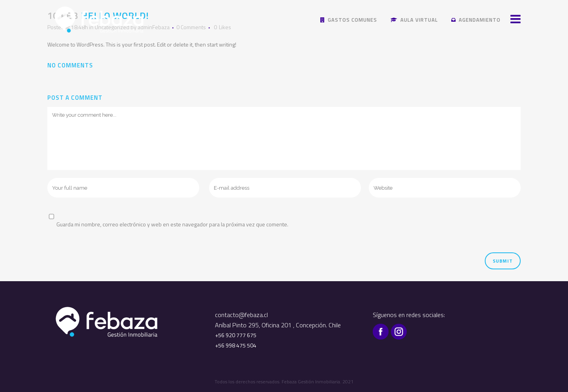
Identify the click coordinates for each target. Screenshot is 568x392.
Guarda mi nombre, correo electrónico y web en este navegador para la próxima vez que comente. (172, 224)
